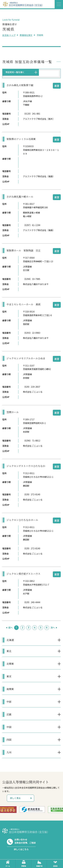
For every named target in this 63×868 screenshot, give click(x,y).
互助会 (55, 864)
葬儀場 (24, 864)
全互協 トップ (9, 35)
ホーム (8, 864)
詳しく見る (15, 798)
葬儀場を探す (26, 35)
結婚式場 (39, 864)
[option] (37, 809)
